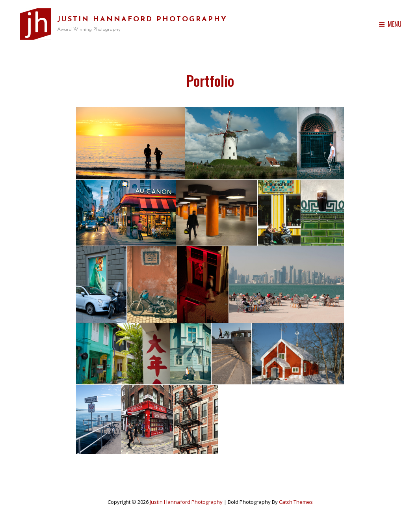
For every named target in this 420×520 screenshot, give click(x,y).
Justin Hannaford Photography (142, 20)
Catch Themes (296, 502)
